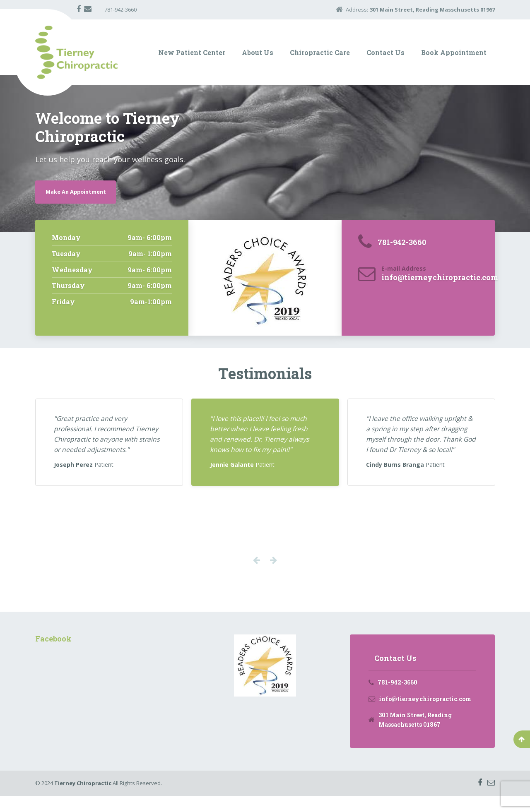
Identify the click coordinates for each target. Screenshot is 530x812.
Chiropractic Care (320, 52)
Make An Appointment (80, 191)
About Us (258, 52)
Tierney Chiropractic (83, 799)
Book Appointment (454, 52)
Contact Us (385, 52)
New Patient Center (192, 52)
